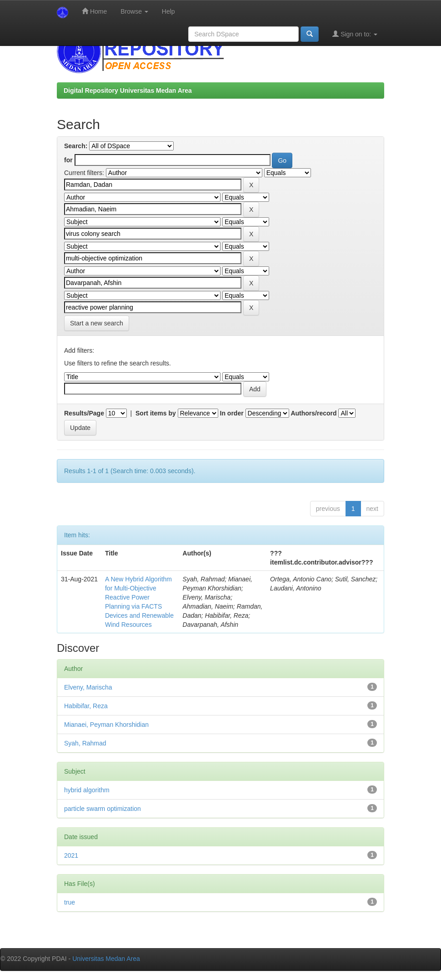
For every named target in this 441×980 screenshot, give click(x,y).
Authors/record (313, 413)
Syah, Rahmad (85, 743)
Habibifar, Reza (86, 706)
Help (168, 11)
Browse (134, 11)
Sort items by (156, 413)
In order (232, 413)
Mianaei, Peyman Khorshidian (106, 725)
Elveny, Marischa (88, 687)
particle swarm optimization (103, 809)
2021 (71, 855)
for (68, 160)
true (70, 902)
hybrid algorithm (87, 790)
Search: (76, 146)
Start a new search (97, 323)
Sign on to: (355, 34)
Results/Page (84, 413)
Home (94, 11)
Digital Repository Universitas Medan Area (128, 90)
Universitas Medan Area (106, 959)
